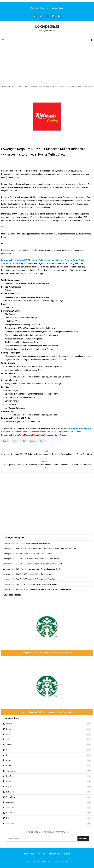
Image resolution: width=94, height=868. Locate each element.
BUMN (9, 760)
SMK (23, 441)
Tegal (42, 441)
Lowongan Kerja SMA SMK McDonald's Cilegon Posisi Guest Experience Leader (33, 564)
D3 (7, 755)
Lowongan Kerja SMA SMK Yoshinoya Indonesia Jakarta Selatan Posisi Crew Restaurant (37, 589)
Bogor (9, 781)
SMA (15, 441)
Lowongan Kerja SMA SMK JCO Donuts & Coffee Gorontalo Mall (27, 574)
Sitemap (35, 8)
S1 (7, 750)
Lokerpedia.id (47, 862)
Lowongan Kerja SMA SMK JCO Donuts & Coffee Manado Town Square (30, 579)
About (27, 854)
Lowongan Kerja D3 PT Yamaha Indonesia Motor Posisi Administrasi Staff (31, 569)
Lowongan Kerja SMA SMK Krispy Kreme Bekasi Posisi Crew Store (28, 554)
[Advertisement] (47, 63)
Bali (8, 818)
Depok (9, 787)
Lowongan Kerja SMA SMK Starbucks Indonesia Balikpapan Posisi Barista (31, 559)
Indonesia (10, 792)
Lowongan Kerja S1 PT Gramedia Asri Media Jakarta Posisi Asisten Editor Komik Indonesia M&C (40, 548)
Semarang (10, 823)
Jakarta (9, 745)
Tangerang (11, 771)
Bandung (10, 813)
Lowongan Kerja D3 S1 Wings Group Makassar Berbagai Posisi (27, 543)
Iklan (34, 854)
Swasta (32, 441)
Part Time (10, 776)
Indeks (67, 854)
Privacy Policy (56, 854)
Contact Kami (57, 8)
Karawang (10, 802)
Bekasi (9, 766)
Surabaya (10, 808)
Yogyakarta (11, 797)
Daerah (6, 441)
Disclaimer (45, 8)
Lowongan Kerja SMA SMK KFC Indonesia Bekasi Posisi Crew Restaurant (31, 584)
